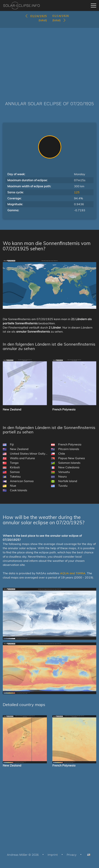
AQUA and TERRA (73, 573)
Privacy (72, 855)
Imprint (53, 855)
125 (77, 192)
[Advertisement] (49, 59)
